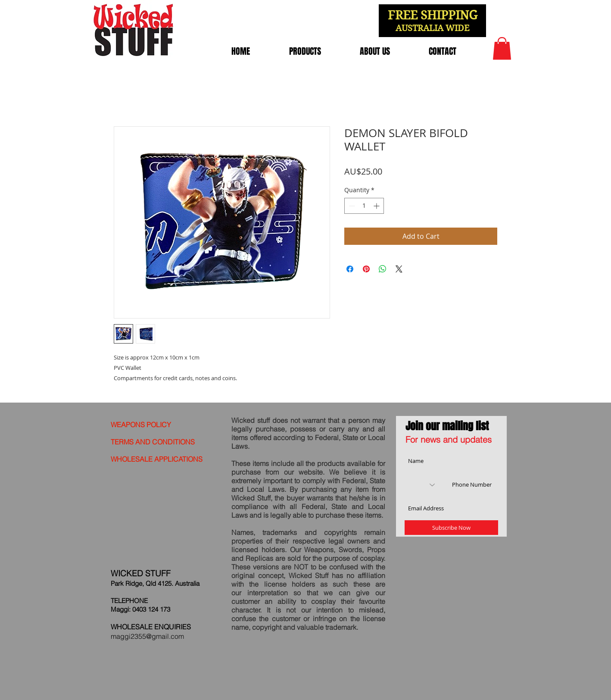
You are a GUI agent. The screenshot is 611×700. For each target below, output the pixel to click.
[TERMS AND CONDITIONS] (156, 442)
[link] (502, 48)
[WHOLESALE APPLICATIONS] (160, 459)
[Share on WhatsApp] (383, 269)
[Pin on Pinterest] (366, 269)
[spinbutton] (364, 206)
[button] (305, 51)
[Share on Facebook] (350, 269)
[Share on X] (399, 269)
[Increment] (377, 206)
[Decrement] (351, 206)
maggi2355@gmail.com (147, 636)
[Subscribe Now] (451, 528)
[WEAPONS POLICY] (156, 425)
